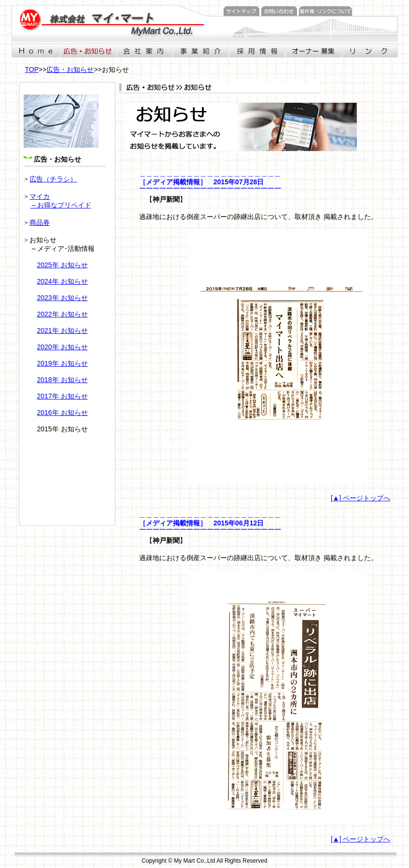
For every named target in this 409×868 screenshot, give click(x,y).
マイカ (40, 196)
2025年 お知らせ (63, 265)
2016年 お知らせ (63, 413)
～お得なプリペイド (61, 205)
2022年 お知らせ (63, 314)
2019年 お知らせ (63, 363)
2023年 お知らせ (63, 298)
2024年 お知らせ (63, 281)
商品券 (40, 222)
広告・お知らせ (70, 69)
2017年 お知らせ (63, 396)
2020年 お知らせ (63, 347)
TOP (32, 69)
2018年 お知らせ (63, 380)
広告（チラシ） (53, 179)
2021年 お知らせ (63, 331)
